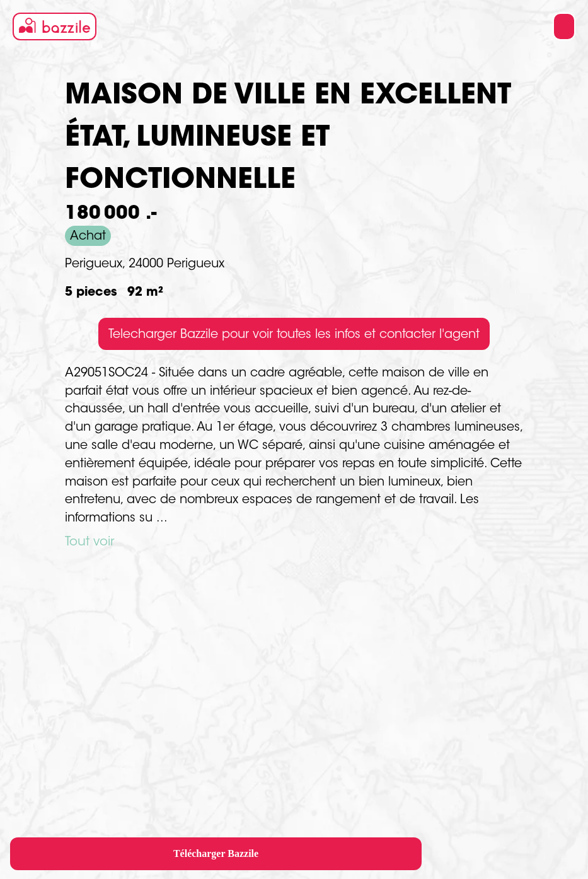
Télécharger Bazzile (216, 853)
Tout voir (89, 542)
